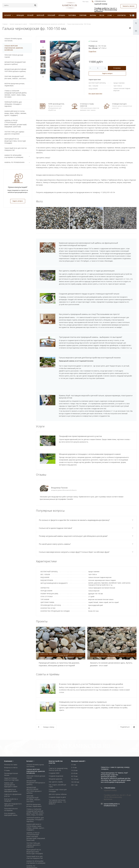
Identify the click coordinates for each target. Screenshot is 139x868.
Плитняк (83, 15)
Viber (123, 864)
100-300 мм (75, 762)
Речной (30, 15)
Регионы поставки (11, 744)
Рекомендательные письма (11, 754)
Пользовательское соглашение (11, 789)
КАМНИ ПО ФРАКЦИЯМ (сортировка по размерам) (17, 156)
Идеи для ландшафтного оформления (13, 784)
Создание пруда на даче (57, 777)
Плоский (51, 15)
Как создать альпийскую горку (57, 765)
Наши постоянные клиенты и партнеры (11, 759)
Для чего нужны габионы (58, 774)
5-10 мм (74, 747)
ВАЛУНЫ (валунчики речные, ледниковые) (15, 85)
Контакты (122, 15)
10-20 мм (74, 750)
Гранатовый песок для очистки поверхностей (16, 149)
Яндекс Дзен (133, 864)
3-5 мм (73, 744)
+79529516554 (109, 767)
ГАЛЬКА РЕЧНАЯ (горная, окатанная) (13, 40)
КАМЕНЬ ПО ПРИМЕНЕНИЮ (17, 162)
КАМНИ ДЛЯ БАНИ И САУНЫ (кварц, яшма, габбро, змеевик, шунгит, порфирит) (16, 113)
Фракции (20, 15)
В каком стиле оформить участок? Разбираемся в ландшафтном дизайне (91, 681)
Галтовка (72, 15)
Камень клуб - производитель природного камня (11, 764)
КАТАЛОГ (9, 15)
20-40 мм (74, 753)
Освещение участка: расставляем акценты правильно (83, 698)
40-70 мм (74, 756)
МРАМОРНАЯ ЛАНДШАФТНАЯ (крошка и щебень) (15, 63)
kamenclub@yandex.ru (112, 783)
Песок (102, 15)
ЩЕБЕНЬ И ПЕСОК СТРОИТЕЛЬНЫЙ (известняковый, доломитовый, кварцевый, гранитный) (16, 124)
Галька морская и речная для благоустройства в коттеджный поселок (90, 358)
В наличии (94, 41)
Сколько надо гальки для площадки (58, 770)
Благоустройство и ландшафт (11, 780)
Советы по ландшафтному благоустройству (58, 749)
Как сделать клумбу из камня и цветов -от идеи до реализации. (87, 271)
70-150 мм (75, 759)
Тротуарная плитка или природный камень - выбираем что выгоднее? (91, 337)
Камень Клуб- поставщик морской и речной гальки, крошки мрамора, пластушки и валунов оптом (96, 397)
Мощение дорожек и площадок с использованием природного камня (90, 451)
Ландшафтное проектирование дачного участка (80, 436)
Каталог (30, 741)
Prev (43, 47)
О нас (111, 15)
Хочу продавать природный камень (11, 794)
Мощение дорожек (56, 758)
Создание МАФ (54, 753)
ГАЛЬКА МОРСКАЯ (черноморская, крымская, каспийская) (14, 48)
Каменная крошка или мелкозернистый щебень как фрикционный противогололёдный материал (88, 244)
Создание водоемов (56, 756)
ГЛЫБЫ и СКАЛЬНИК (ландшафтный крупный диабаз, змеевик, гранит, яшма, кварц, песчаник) (16, 94)
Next (43, 77)
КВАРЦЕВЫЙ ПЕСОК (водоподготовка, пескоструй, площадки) (15, 141)
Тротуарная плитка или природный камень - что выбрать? (57, 781)
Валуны (93, 15)
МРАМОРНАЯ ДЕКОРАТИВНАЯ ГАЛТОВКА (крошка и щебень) (15, 70)
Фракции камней (78, 741)
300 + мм (74, 764)
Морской (40, 15)
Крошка (62, 15)
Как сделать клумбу (56, 761)
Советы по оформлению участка (13, 775)
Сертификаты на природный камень (11, 770)
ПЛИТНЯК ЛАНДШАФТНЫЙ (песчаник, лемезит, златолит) (15, 77)
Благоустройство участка (56, 742)
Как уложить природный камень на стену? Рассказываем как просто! (89, 314)
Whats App (128, 864)
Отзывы (7, 750)
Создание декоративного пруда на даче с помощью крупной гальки (89, 294)
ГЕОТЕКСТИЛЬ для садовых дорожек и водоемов (14, 133)
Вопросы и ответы (11, 747)
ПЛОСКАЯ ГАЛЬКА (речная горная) (14, 56)
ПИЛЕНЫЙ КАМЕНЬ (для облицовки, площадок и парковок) (13, 104)
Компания (8, 741)
